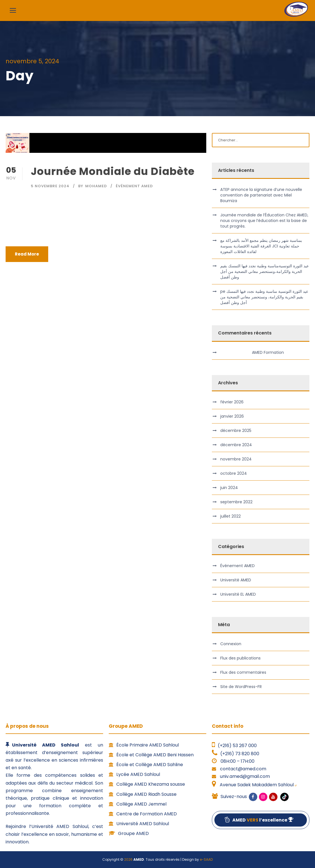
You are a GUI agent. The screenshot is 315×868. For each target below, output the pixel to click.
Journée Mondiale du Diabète (113, 171)
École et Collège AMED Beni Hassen (151, 755)
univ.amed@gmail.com (245, 776)
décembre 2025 (236, 431)
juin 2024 (229, 488)
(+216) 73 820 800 (240, 754)
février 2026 (232, 402)
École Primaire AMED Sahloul (144, 745)
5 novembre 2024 (50, 186)
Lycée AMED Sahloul (134, 774)
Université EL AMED (238, 594)
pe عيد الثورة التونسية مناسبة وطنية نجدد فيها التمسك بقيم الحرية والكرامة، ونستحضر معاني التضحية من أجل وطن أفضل (264, 297)
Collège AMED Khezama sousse (147, 784)
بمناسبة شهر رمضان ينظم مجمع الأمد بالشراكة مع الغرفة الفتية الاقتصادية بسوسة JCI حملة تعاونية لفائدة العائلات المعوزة (261, 246)
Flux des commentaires (243, 672)
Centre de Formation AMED (143, 814)
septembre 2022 (236, 502)
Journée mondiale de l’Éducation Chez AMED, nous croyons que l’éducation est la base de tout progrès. (264, 221)
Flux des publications (240, 658)
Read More (27, 254)
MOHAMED (96, 186)
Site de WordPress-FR (241, 687)
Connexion (231, 644)
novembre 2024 (236, 459)
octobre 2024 (234, 473)
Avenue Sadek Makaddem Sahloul (258, 785)
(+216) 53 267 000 (237, 746)
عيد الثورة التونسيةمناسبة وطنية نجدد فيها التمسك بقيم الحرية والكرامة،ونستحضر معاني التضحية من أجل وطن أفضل (265, 272)
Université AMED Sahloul (139, 824)
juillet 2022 (231, 516)
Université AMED (236, 580)
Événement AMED (134, 186)
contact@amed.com (243, 769)
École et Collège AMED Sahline (146, 765)
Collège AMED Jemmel (138, 804)
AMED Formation (268, 352)
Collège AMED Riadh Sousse (143, 794)
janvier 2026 (232, 416)
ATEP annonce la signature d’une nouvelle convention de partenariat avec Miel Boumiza (261, 195)
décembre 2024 (236, 445)
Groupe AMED (129, 833)
